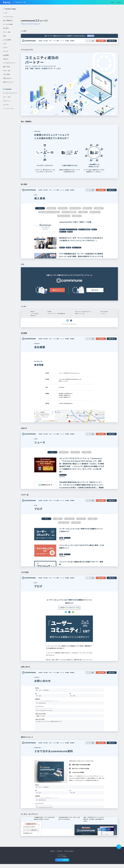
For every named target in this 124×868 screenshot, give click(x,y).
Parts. (7, 2)
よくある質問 (7, 40)
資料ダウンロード (8, 82)
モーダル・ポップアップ (10, 93)
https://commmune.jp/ (30, 24)
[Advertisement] (10, 143)
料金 (4, 36)
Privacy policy (69, 851)
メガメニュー (7, 101)
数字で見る (6, 67)
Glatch (65, 857)
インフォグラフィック (9, 63)
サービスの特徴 (8, 24)
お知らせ (6, 59)
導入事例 (6, 28)
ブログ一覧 (6, 71)
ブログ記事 (6, 74)
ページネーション (8, 108)
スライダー (6, 105)
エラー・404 (7, 97)
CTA (5, 44)
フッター (6, 47)
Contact (119, 2)
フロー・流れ (7, 32)
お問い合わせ (7, 78)
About (113, 2)
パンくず (6, 51)
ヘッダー (6, 13)
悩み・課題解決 (8, 20)
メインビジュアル (8, 17)
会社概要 (6, 55)
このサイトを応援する (62, 860)
